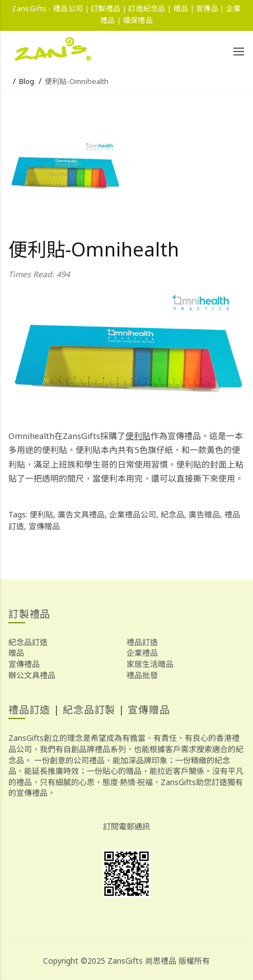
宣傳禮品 (24, 664)
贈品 (16, 653)
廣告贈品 (204, 514)
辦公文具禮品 (32, 675)
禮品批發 (142, 675)
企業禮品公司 (133, 514)
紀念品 (172, 514)
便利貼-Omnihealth (77, 81)
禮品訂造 (142, 642)
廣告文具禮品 (81, 514)
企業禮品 (142, 653)
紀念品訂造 (28, 642)
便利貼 (138, 436)
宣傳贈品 (44, 526)
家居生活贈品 (150, 664)
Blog (27, 81)
